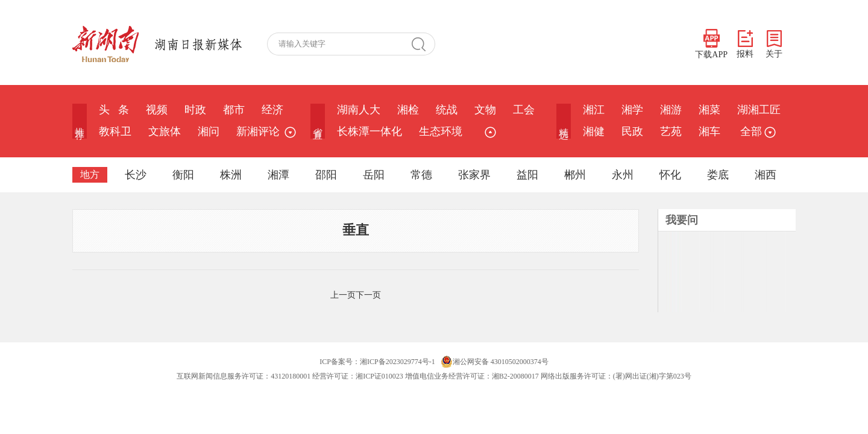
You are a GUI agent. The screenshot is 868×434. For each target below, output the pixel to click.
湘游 (671, 110)
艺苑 (671, 131)
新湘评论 (258, 131)
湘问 (209, 131)
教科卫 (115, 131)
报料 (745, 44)
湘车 (709, 131)
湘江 (594, 110)
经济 (272, 110)
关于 (774, 44)
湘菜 (709, 110)
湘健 (594, 131)
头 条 (114, 110)
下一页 (368, 295)
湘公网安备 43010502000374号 (495, 362)
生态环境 (441, 131)
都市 (234, 110)
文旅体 (165, 131)
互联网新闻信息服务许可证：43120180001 (244, 376)
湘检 (408, 110)
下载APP (711, 44)
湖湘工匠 (759, 110)
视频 (157, 110)
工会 (524, 110)
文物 (485, 110)
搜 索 (423, 44)
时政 (195, 110)
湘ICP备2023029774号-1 (398, 362)
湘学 (632, 110)
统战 (447, 110)
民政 (632, 131)
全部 (756, 132)
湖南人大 (359, 110)
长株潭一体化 (370, 131)
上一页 (343, 295)
